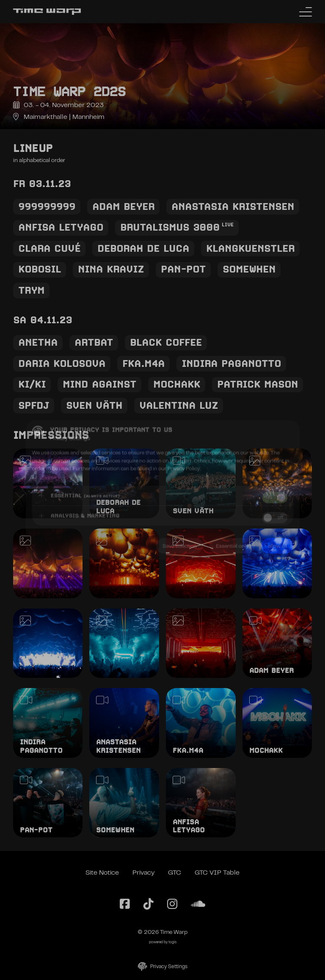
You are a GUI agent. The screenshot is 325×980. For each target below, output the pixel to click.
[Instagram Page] (172, 905)
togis (172, 943)
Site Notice (102, 873)
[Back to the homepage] (47, 12)
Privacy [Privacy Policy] (143, 873)
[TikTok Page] (149, 905)
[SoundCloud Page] (198, 905)
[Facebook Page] (125, 905)
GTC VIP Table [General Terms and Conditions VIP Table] (217, 873)
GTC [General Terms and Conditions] (175, 873)
